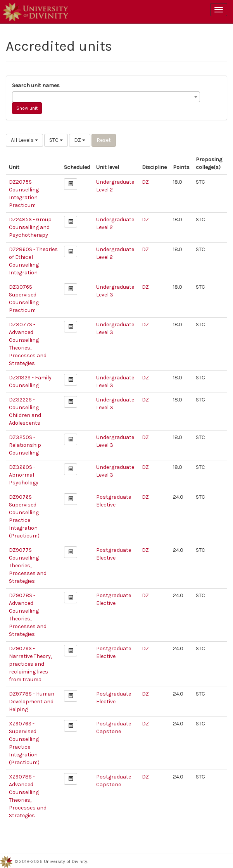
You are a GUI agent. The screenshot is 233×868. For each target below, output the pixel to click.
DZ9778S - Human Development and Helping (32, 702)
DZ (80, 140)
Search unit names (36, 85)
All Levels (24, 140)
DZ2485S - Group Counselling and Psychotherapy (30, 227)
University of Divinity (66, 861)
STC (56, 140)
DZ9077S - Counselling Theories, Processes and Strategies (28, 566)
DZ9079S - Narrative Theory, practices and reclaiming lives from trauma (30, 664)
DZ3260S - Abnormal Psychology (24, 475)
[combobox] (106, 97)
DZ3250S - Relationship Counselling (25, 445)
